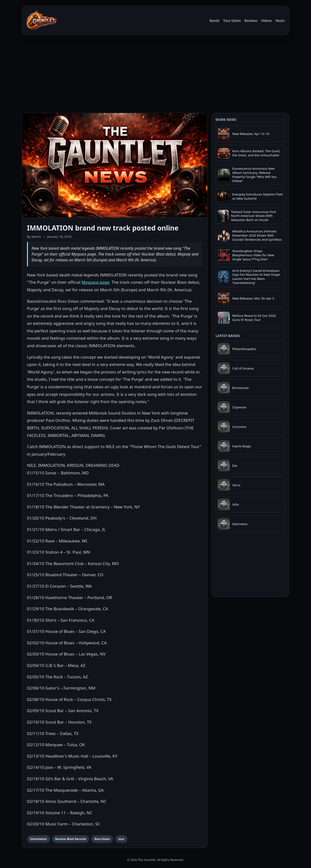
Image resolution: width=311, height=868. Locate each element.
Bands (214, 21)
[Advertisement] (155, 75)
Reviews (251, 21)
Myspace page (95, 282)
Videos (266, 21)
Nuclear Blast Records (71, 839)
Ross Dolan (102, 839)
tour (121, 839)
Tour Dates (232, 21)
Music (280, 21)
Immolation (39, 839)
